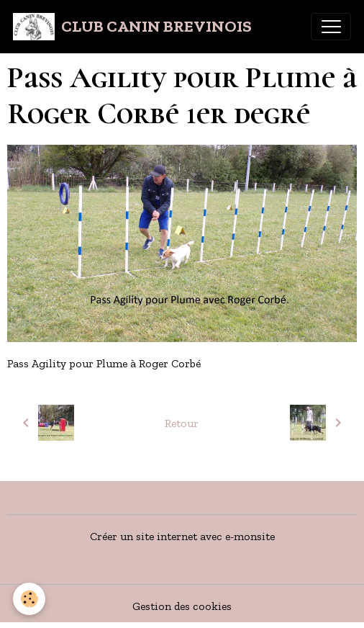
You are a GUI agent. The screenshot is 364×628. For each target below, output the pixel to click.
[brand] (132, 27)
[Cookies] (29, 599)
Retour (182, 423)
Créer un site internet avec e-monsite (182, 536)
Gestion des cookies (182, 606)
